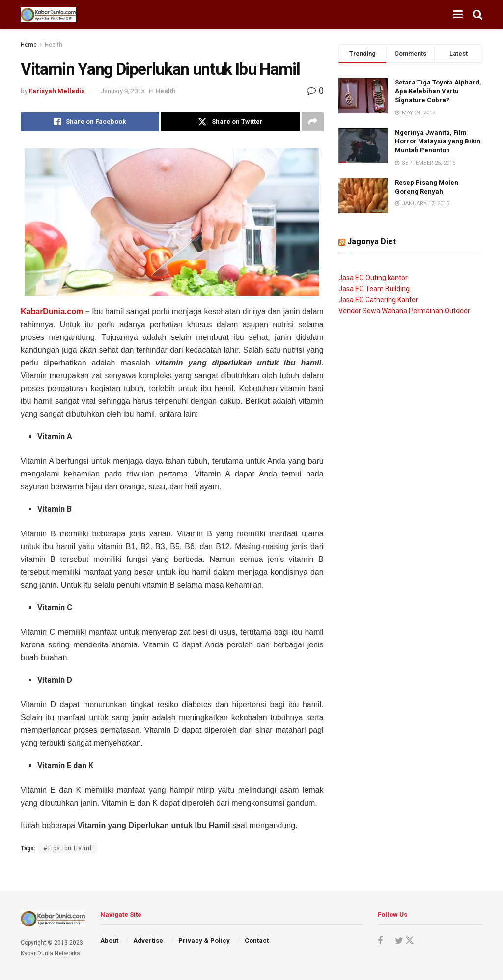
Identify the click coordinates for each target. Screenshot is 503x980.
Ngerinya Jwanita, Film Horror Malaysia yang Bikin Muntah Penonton (438, 141)
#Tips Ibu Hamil (68, 848)
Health (54, 45)
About (109, 940)
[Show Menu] (458, 15)
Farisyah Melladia (57, 91)
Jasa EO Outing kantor (373, 278)
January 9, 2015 (123, 91)
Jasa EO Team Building (374, 289)
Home (29, 45)
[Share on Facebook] (90, 122)
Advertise (148, 940)
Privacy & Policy (204, 940)
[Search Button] (477, 15)
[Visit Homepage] (48, 15)
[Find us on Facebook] (380, 941)
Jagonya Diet (372, 241)
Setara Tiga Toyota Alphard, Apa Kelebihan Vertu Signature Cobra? (438, 91)
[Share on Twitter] (230, 122)
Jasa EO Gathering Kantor (378, 300)
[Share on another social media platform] (313, 122)
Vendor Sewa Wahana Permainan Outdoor (404, 311)
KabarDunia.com (52, 312)
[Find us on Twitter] (403, 941)
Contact (257, 940)
